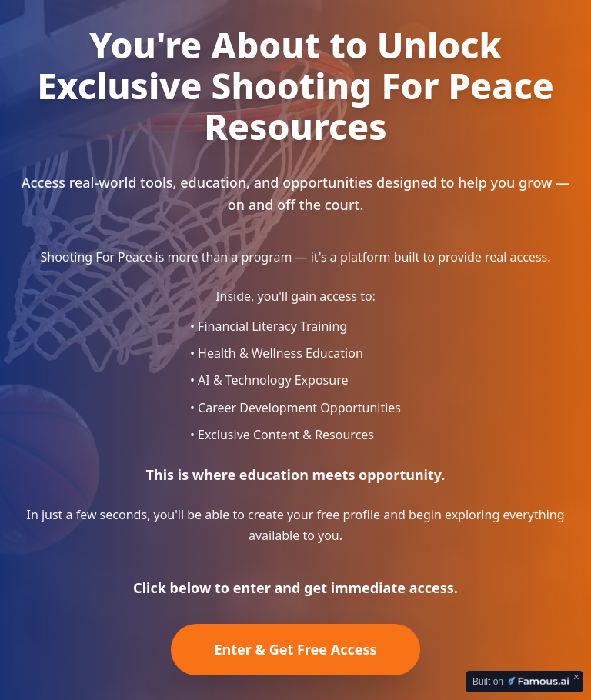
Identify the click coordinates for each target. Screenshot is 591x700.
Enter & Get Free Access (295, 649)
